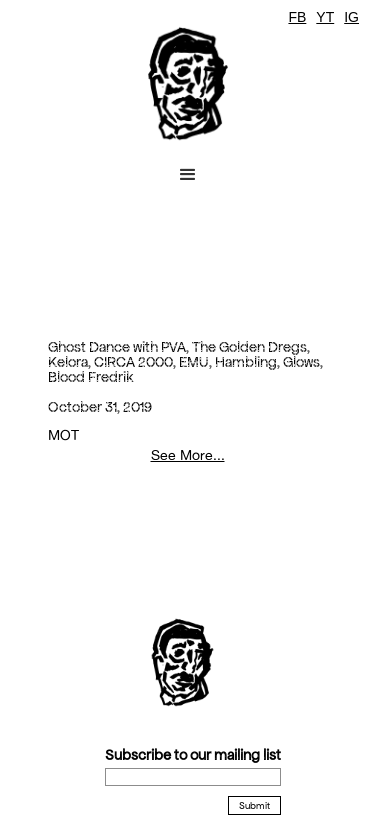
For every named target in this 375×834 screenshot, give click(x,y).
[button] (188, 175)
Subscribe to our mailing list (193, 755)
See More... (188, 454)
